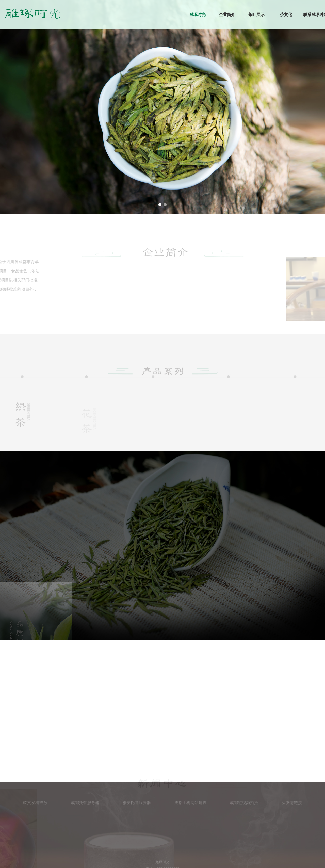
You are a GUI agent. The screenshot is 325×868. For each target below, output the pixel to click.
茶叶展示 (256, 15)
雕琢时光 (198, 15)
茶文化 (286, 15)
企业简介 (227, 15)
